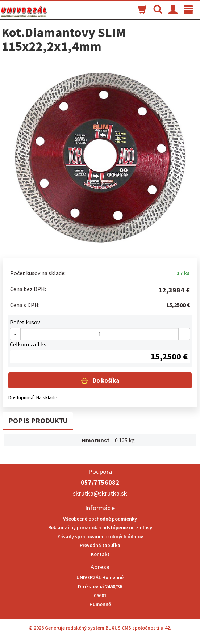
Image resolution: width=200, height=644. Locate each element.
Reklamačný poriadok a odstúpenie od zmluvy (100, 527)
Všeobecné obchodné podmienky (100, 519)
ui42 (165, 628)
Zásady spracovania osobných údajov (100, 536)
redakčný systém (85, 628)
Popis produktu (38, 420)
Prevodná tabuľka (100, 545)
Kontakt (100, 554)
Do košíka (105, 380)
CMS (126, 628)
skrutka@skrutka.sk (100, 493)
